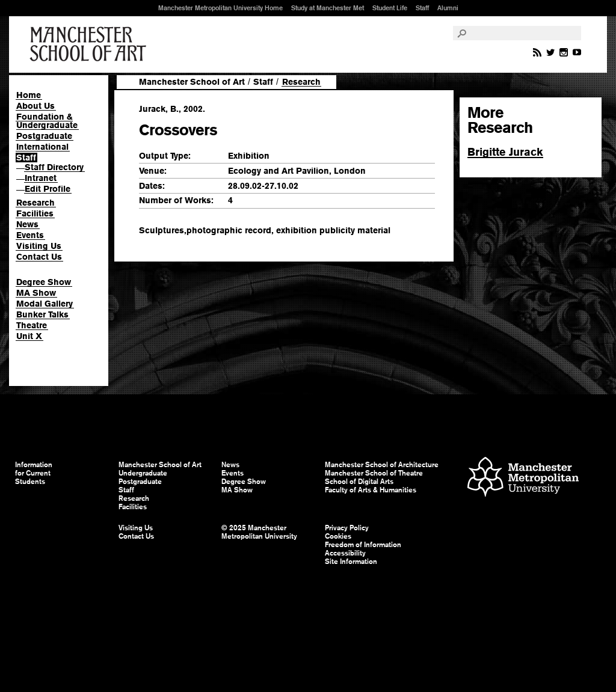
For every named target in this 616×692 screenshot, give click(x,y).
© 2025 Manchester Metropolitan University (259, 532)
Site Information (351, 562)
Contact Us (39, 257)
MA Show (36, 293)
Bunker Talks (42, 314)
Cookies (338, 536)
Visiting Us (39, 246)
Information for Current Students (34, 473)
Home (29, 95)
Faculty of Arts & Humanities (371, 490)
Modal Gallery (45, 304)
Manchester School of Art (90, 44)
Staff (422, 8)
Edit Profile (48, 189)
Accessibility (345, 553)
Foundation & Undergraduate (47, 121)
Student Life (390, 8)
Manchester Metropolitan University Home (220, 8)
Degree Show (44, 282)
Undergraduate (143, 473)
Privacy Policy (347, 528)
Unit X (29, 336)
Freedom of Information (363, 545)
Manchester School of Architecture (382, 465)
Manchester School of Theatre (374, 473)
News (27, 224)
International (42, 147)
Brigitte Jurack (505, 152)
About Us (35, 106)
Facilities (35, 213)
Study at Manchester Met (328, 8)
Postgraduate (44, 136)
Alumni (448, 8)
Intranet (41, 178)
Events (30, 235)
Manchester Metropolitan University (523, 478)
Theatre (32, 325)
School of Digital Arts (359, 482)
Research (35, 203)
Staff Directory (54, 167)
